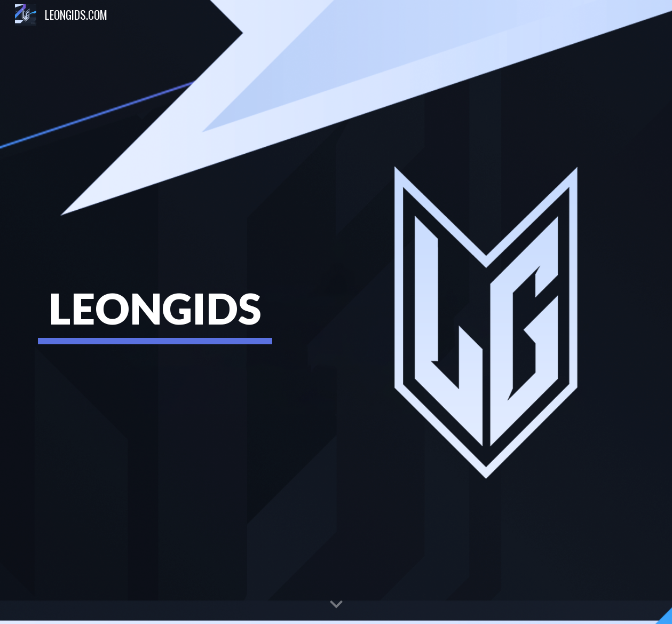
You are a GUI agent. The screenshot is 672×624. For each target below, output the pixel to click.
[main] (155, 312)
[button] (336, 605)
